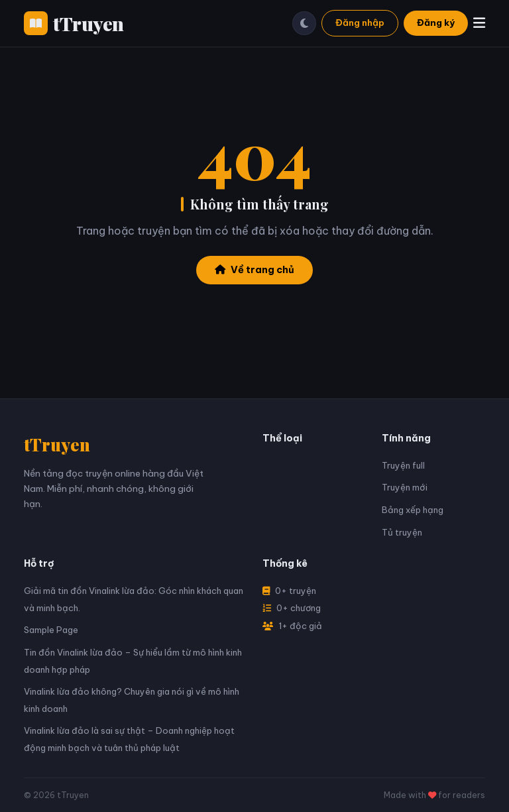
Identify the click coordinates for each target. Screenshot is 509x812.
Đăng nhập (360, 23)
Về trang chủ (254, 270)
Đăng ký (436, 23)
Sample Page (51, 630)
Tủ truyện (402, 532)
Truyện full (403, 465)
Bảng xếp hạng (413, 510)
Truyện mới (405, 487)
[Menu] (479, 23)
